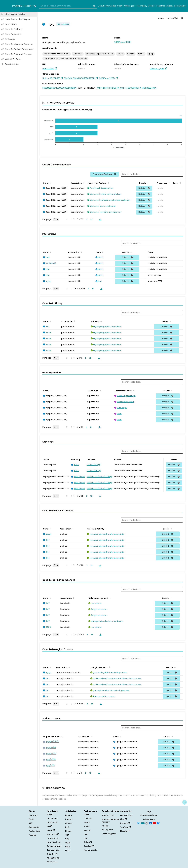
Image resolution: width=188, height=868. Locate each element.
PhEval (87, 822)
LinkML (86, 826)
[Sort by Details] (147, 183)
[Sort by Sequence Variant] (62, 736)
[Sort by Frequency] (169, 183)
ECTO (68, 851)
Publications (34, 831)
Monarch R (53, 834)
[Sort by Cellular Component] (110, 598)
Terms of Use (53, 850)
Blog (123, 819)
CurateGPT (89, 846)
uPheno (69, 823)
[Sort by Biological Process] (109, 667)
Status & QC (53, 838)
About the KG (53, 858)
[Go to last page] (91, 219)
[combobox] (68, 6)
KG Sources (52, 862)
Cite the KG (52, 854)
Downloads (52, 822)
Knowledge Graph (115, 6)
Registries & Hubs (165, 6)
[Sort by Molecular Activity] (106, 529)
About (102, 6)
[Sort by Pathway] (101, 321)
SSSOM (87, 830)
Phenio (68, 831)
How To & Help (54, 842)
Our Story (33, 815)
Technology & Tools (146, 6)
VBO (67, 839)
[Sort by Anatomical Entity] (133, 390)
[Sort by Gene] (50, 183)
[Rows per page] (56, 219)
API (50, 826)
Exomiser (88, 819)
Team (31, 819)
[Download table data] (99, 219)
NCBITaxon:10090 (122, 42)
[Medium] (143, 823)
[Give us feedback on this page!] (185, 802)
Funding (32, 835)
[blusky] (158, 823)
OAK (86, 834)
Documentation (54, 846)
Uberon (69, 819)
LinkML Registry (109, 834)
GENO (68, 843)
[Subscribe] (139, 823)
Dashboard (52, 819)
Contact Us (34, 827)
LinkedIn (125, 823)
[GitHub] (147, 823)
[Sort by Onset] (180, 183)
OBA (67, 835)
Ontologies (130, 6)
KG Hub (105, 826)
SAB (30, 823)
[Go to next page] (86, 219)
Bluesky (125, 831)
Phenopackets (90, 850)
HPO (67, 827)
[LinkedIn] (150, 823)
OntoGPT (88, 842)
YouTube (125, 827)
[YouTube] (154, 823)
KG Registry (107, 830)
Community (180, 6)
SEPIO (68, 847)
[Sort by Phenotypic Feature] (108, 183)
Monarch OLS (108, 815)
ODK (86, 838)
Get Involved (126, 815)
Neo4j (51, 830)
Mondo (69, 815)
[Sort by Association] (83, 183)
